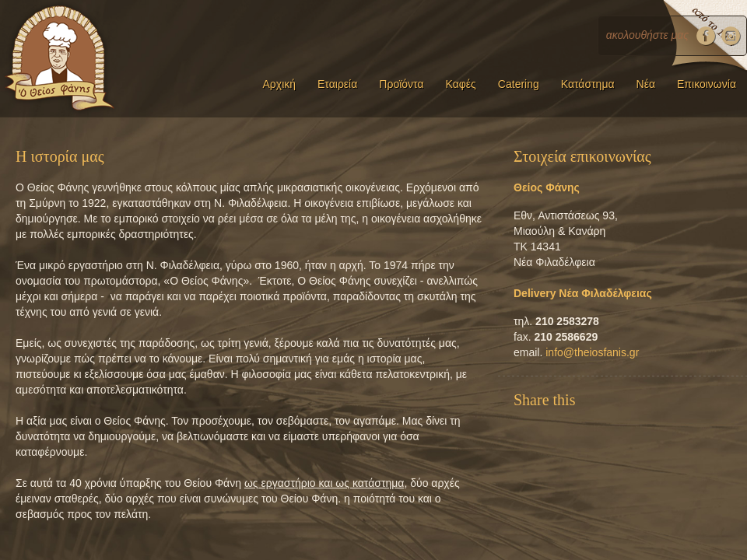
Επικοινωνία (707, 84)
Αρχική (279, 84)
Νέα (646, 84)
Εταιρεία (337, 84)
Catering (519, 84)
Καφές (461, 84)
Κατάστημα (588, 84)
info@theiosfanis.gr (592, 352)
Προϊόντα (401, 84)
